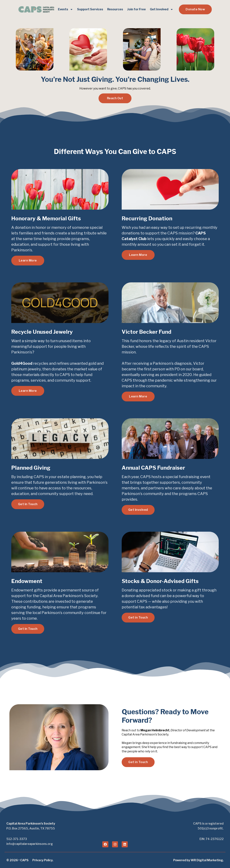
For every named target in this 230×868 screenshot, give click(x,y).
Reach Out (115, 98)
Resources (115, 9)
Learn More (28, 260)
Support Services (90, 9)
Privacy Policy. (43, 860)
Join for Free (136, 9)
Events (65, 9)
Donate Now (195, 9)
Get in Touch (28, 504)
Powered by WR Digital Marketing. (198, 860)
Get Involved (162, 9)
